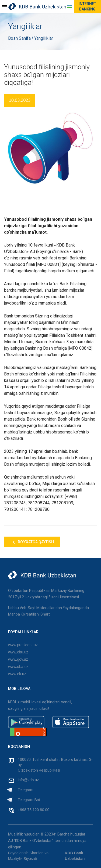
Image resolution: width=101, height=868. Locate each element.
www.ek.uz (17, 674)
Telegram (26, 790)
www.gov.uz (18, 659)
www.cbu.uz (18, 652)
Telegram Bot (29, 800)
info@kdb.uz (28, 780)
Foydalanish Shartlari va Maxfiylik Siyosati (28, 856)
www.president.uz (23, 645)
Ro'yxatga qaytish (32, 542)
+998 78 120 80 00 (34, 810)
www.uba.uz (18, 667)
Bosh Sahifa (20, 38)
